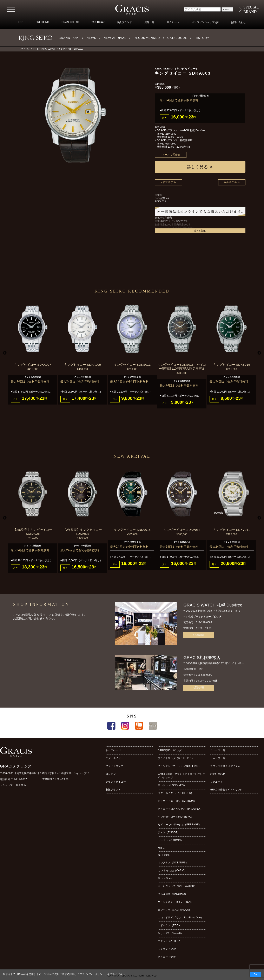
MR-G (161, 848)
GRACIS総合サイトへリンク (226, 790)
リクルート (173, 22)
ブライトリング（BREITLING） (176, 758)
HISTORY (202, 38)
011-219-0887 (19, 779)
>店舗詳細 (199, 635)
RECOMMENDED (147, 38)
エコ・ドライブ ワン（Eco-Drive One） (180, 918)
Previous (5, 353)
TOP (21, 22)
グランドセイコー (116, 782)
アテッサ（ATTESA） (170, 941)
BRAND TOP (68, 38)
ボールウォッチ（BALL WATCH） (177, 886)
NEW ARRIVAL (115, 38)
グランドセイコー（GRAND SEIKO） (179, 766)
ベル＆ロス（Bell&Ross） (173, 894)
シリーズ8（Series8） (170, 933)
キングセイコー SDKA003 (71, 49)
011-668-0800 (168, 144)
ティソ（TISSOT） (169, 832)
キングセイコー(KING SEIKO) (40, 49)
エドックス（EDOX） (170, 925)
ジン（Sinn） (165, 878)
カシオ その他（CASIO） (172, 870)
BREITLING (42, 22)
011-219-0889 (168, 134)
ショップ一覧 (218, 758)
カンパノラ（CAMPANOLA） (174, 910)
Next (259, 353)
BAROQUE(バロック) (170, 750)
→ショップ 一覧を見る (13, 785)
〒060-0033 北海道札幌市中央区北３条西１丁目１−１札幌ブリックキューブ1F (45, 773)
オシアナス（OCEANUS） (173, 863)
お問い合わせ (238, 22)
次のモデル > (232, 182)
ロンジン (111, 774)
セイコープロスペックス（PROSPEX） (180, 809)
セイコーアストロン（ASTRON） (177, 801)
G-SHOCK (164, 855)
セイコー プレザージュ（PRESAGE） (179, 825)
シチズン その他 (167, 949)
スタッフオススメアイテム (225, 766)
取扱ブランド (124, 22)
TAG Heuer (98, 22)
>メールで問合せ (171, 155)
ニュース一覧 (218, 750)
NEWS (91, 38)
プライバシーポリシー (92, 974)
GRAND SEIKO (70, 22)
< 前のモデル (168, 182)
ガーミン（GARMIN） (170, 840)
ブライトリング (114, 766)
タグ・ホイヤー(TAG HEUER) (175, 793)
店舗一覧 (149, 22)
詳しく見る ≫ (200, 167)
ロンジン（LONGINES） (172, 785)
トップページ (113, 750)
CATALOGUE (177, 38)
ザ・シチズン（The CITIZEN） (175, 902)
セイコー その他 (167, 957)
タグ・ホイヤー (114, 758)
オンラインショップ (203, 22)
